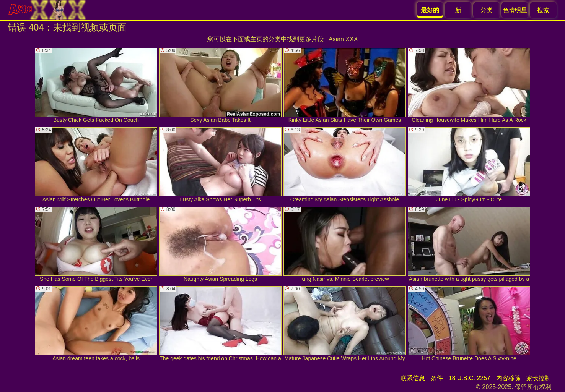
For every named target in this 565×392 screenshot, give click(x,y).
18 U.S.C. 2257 (470, 378)
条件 (437, 378)
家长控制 (539, 378)
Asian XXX (343, 39)
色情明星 (515, 10)
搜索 (543, 10)
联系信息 (413, 378)
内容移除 (508, 378)
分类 (487, 10)
